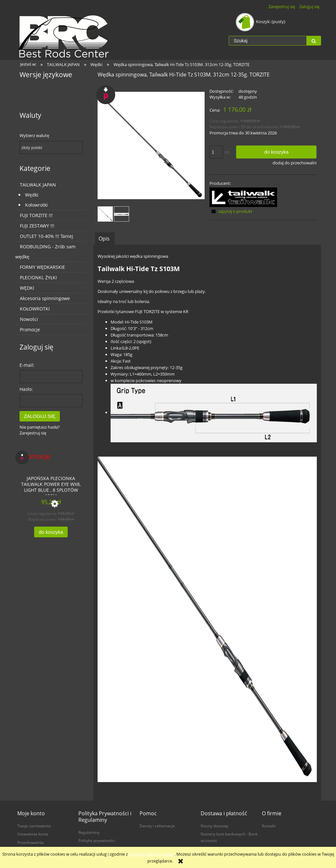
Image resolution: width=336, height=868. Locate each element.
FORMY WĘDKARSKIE (42, 267)
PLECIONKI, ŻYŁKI (38, 277)
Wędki (32, 195)
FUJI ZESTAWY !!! (37, 226)
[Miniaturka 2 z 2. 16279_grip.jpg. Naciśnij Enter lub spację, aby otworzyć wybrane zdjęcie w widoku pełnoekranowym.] (121, 214)
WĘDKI (27, 288)
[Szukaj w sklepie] (268, 41)
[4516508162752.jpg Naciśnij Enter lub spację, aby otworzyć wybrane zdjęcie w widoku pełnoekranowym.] (151, 145)
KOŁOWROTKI (35, 309)
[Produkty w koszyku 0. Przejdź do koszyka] (261, 21)
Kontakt (269, 826)
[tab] (105, 238)
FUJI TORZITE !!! (36, 215)
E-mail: (27, 365)
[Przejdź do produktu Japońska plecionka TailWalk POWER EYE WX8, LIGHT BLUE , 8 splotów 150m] (51, 483)
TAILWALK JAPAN (38, 185)
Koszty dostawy (215, 826)
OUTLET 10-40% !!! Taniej (47, 236)
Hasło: (26, 389)
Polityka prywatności (97, 840)
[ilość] (216, 152)
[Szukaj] (314, 41)
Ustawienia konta (33, 834)
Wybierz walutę (34, 135)
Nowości (29, 319)
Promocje (30, 330)
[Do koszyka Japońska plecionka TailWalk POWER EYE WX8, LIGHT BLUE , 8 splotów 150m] (51, 532)
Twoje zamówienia (34, 826)
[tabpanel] (207, 523)
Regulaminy (89, 832)
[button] (231, 211)
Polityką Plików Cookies (152, 854)
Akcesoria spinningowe (45, 298)
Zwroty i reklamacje (157, 826)
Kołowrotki (36, 205)
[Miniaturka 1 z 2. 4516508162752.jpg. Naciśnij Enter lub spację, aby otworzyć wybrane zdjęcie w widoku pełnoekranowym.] (105, 214)
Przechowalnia (30, 842)
